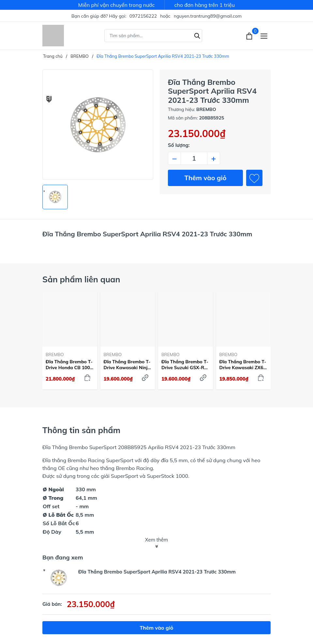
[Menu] (264, 36)
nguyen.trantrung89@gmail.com (208, 16)
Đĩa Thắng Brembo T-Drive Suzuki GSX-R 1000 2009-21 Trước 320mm (185, 365)
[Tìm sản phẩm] (153, 36)
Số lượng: (179, 145)
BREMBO (55, 354)
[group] (98, 125)
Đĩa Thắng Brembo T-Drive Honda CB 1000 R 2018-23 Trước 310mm (69, 365)
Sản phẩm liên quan (81, 279)
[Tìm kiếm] (197, 35)
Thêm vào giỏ (206, 178)
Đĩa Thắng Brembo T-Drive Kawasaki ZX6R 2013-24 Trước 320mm (243, 365)
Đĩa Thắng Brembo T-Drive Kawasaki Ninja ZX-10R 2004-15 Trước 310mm (127, 365)
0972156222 (143, 16)
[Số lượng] (194, 158)
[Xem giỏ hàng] (250, 36)
